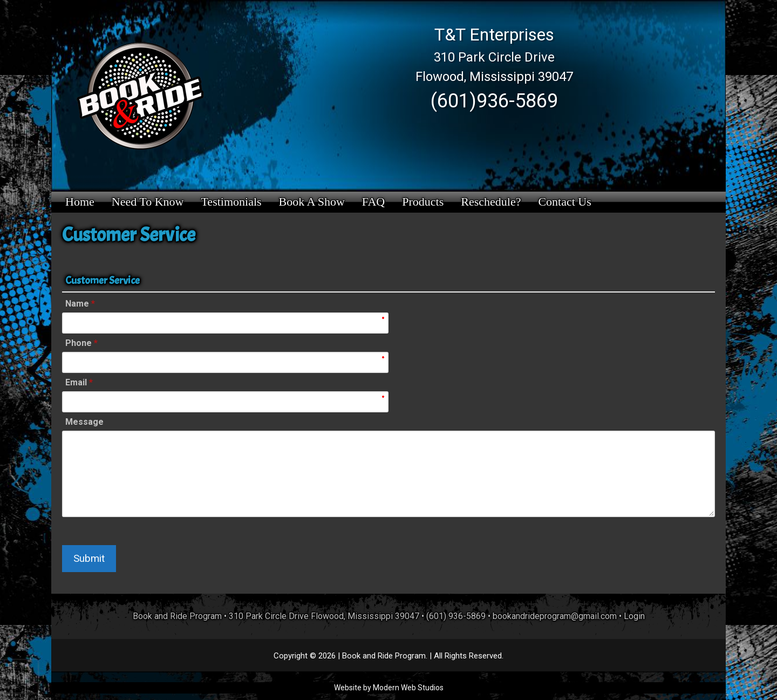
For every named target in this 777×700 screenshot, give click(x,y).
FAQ (373, 202)
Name (80, 304)
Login (634, 616)
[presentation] (19, 676)
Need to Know (148, 202)
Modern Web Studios (408, 688)
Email (79, 382)
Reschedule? (491, 202)
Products (423, 202)
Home (80, 202)
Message (84, 422)
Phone (81, 343)
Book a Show (312, 202)
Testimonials (231, 202)
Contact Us (564, 202)
